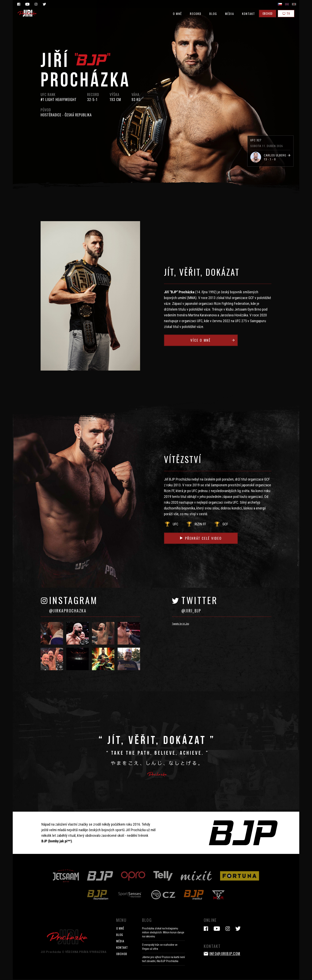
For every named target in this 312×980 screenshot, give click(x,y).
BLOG (211, 14)
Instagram (36, 4)
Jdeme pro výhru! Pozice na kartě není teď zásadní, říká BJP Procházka (163, 960)
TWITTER (227, 606)
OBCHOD (266, 14)
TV (286, 14)
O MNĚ (175, 14)
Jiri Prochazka (27, 13)
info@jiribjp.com (226, 954)
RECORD (194, 14)
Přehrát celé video (204, 538)
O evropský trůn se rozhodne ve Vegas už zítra (160, 947)
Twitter (44, 4)
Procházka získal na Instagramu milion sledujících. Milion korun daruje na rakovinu (163, 933)
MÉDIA (228, 14)
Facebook (19, 4)
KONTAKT (247, 14)
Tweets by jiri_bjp (180, 624)
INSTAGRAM (95, 606)
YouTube (27, 4)
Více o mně (217, 340)
